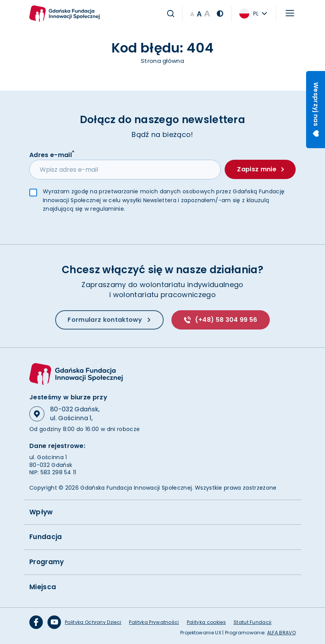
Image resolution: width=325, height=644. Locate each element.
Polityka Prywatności (154, 622)
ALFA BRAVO (281, 633)
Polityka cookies (206, 622)
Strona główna (162, 61)
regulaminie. (108, 209)
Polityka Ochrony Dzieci (93, 622)
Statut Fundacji (253, 622)
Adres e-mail (52, 155)
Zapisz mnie (260, 170)
